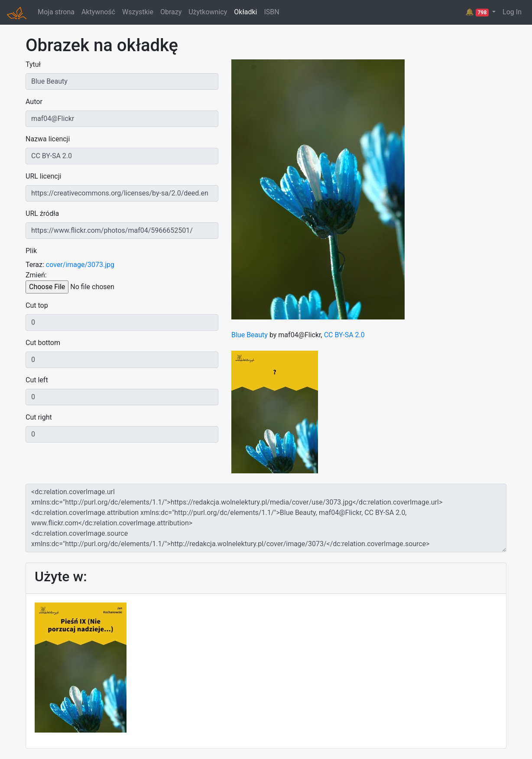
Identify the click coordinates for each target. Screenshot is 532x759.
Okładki (245, 12)
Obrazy (171, 12)
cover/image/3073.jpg (80, 265)
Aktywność (98, 12)
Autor (34, 102)
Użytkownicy (208, 12)
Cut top (37, 305)
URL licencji (43, 176)
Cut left (37, 380)
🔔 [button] (478, 12)
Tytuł (33, 64)
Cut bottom (43, 343)
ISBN (271, 12)
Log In (512, 12)
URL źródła (42, 213)
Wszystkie (138, 12)
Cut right (39, 417)
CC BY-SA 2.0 (344, 335)
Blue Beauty (250, 335)
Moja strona (56, 12)
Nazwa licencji (48, 139)
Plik (31, 251)
